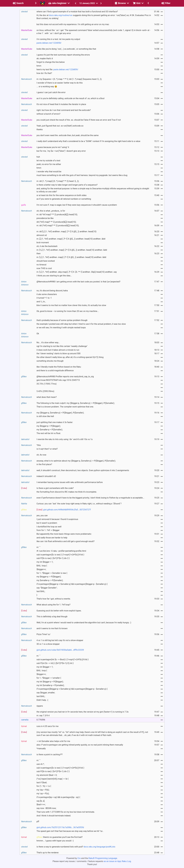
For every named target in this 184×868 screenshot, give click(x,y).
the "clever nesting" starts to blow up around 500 (58, 354)
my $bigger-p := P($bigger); (49, 577)
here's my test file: (57, 69)
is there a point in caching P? (49, 755)
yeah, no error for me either (49, 164)
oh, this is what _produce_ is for (51, 211)
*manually (41, 749)
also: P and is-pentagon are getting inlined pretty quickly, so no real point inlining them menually (80, 745)
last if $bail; (42, 783)
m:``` (39, 547)
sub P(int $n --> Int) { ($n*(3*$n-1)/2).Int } (55, 663)
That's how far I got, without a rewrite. (54, 599)
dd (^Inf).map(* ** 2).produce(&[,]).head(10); (56, 222)
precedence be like (45, 218)
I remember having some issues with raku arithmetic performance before (70, 482)
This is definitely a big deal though (52, 617)
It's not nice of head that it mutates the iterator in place (61, 104)
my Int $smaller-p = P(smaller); (50, 685)
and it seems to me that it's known (52, 628)
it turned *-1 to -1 (44, 298)
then (38, 254)
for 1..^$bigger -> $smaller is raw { (52, 573)
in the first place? (44, 464)
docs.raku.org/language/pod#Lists (99, 847)
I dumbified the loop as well (49, 527)
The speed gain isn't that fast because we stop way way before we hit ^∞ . (70, 831)
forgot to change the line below (51, 62)
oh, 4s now (41, 455)
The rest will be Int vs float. (49, 433)
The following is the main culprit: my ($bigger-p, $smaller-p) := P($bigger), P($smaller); (75, 403)
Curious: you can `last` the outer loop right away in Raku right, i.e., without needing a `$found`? (79, 504)
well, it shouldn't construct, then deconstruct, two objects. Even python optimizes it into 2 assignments (83, 470)
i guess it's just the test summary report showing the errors (63, 55)
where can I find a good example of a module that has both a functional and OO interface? (77, 12)
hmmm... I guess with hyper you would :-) (55, 841)
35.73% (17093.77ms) (46, 384)
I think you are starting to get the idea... (54, 276)
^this (39, 445)
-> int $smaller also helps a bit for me (53, 741)
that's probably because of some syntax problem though (62, 320)
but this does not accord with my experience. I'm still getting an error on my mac (73, 24)
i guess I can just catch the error (51, 92)
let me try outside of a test (48, 161)
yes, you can (42, 516)
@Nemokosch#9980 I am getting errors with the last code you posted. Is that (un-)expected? (78, 282)
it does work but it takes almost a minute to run (58, 350)
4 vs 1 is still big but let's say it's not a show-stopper (60, 640)
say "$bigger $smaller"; (47, 588)
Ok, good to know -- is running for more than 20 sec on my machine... (68, 311)
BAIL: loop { (42, 566)
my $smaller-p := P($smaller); (50, 580)
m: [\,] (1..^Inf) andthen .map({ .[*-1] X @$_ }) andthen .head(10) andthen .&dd (71, 257)
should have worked (46, 261)
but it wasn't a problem (47, 523)
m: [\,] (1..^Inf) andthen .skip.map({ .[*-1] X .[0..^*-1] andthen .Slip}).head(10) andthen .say (77, 272)
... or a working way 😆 (47, 87)
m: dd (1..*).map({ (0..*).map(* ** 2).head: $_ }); (58, 181)
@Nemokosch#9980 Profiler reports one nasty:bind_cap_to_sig (65, 377)
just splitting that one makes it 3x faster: (55, 422)
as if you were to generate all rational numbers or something (64, 199)
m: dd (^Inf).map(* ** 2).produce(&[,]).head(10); (58, 226)
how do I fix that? (44, 73)
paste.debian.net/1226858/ (49, 43)
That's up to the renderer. (48, 853)
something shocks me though (50, 361)
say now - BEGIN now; (46, 808)
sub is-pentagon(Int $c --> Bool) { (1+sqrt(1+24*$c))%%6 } (62, 660)
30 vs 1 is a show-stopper (48, 644)
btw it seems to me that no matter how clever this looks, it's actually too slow (71, 305)
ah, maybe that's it (45, 59)
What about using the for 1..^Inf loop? (53, 605)
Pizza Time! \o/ (43, 634)
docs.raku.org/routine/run (61, 15)
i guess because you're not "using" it (53, 147)
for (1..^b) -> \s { (44, 786)
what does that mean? (47, 397)
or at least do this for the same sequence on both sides (61, 195)
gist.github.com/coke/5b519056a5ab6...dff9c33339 (60, 650)
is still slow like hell (45, 416)
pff (38, 822)
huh (38, 157)
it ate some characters (47, 294)
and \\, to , (41, 302)
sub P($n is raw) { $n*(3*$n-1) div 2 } (53, 558)
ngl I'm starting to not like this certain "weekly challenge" (62, 346)
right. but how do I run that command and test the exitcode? (64, 110)
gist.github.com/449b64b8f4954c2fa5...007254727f (67, 510)
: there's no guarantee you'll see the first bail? (60, 837)
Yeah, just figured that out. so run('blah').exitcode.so (60, 126)
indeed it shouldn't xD (46, 476)
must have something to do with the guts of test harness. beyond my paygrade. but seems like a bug (82, 175)
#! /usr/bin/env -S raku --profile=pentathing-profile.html (61, 551)
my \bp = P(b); (43, 790)
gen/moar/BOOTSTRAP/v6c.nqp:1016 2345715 (58, 380)
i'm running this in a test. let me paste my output (58, 39)
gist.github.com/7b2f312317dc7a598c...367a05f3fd (60, 827)
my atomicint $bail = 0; (47, 775)
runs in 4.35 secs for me (47, 726)
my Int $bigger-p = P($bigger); (50, 682)
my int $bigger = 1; (45, 562)
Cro (79, 858)
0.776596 (41, 720)
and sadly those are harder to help (52, 538)
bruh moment (43, 243)
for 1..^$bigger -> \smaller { (49, 678)
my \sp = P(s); (43, 794)
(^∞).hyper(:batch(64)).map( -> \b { (52, 779)
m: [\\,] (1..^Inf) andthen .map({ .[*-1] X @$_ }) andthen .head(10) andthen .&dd (72, 250)
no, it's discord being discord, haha (52, 291)
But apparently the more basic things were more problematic (64, 534)
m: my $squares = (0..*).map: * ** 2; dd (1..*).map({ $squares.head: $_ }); (69, 79)
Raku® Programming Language (103, 858)
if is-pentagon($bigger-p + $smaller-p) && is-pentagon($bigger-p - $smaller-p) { (72, 584)
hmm (39, 66)
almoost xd (42, 235)
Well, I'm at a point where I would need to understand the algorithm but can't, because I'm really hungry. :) (84, 623)
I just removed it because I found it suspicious (57, 519)
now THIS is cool (44, 268)
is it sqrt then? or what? (47, 449)
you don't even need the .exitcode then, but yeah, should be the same (67, 135)
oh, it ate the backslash (47, 246)
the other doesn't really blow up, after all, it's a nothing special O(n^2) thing (70, 357)
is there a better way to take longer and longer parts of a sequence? (67, 185)
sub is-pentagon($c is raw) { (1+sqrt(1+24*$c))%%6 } (60, 555)
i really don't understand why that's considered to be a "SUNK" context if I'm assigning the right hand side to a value (88, 141)
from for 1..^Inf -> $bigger (48, 530)
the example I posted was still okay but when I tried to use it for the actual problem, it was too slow (81, 324)
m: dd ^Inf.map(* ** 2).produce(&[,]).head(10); (57, 215)
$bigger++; (41, 569)
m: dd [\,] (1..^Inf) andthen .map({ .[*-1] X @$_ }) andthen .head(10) (66, 232)
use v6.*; (40, 764)
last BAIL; (41, 591)
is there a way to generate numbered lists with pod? (76, 847)
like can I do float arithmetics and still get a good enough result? (65, 541)
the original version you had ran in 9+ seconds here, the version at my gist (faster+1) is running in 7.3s (82, 712)
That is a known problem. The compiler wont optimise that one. (65, 407)
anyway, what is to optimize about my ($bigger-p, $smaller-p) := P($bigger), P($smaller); (76, 461)
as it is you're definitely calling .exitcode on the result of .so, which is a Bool (70, 98)
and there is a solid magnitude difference (55, 371)
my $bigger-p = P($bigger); (49, 426)
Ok (38, 334)
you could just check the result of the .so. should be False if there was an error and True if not (79, 120)
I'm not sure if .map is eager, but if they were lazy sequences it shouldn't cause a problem (77, 205)
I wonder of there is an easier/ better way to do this (60, 83)
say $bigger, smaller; (46, 693)
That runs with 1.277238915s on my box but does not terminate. (66, 812)
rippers (40, 706)
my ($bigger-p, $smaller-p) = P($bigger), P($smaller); (60, 413)
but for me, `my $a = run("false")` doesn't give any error (61, 151)
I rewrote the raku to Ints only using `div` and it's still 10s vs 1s (65, 439)
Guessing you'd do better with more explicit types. (59, 611)
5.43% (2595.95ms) (45, 391)
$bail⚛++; (41, 805)
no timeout (41, 265)
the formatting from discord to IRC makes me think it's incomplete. (67, 492)
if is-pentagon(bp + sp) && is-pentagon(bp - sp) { (58, 797)
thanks (40, 129)
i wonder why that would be (49, 172)
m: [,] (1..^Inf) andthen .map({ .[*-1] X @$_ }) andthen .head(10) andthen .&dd (71, 239)
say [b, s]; (41, 801)
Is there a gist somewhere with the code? (55, 488)
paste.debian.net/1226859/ (66, 69)
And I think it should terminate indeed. (54, 816)
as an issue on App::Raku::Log (117, 861)
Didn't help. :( (42, 700)
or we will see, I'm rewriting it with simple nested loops (61, 328)
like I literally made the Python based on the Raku (59, 367)
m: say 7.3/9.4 (43, 716)
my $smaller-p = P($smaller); (50, 430)
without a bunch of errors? (48, 114)
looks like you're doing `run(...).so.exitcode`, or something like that (66, 49)
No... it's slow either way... (48, 343)
